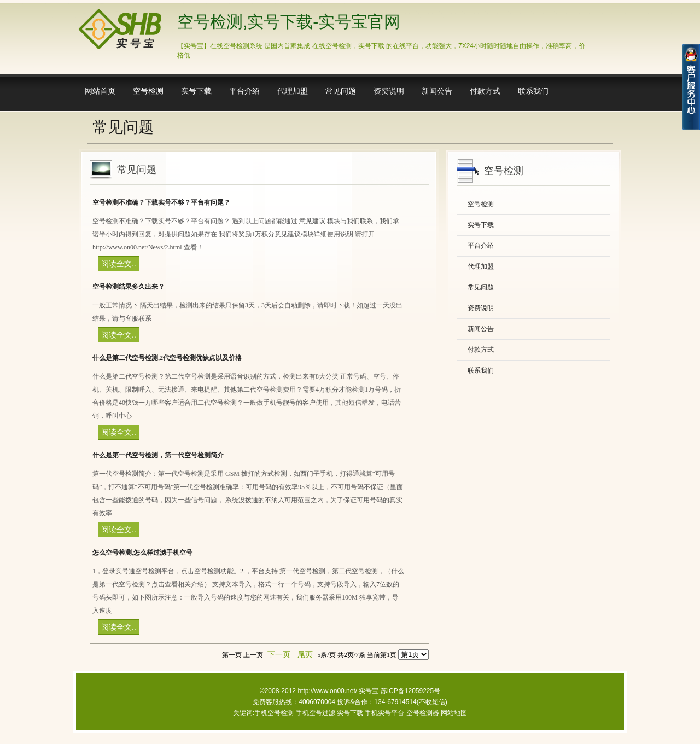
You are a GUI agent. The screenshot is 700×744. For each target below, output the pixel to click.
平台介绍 (244, 91)
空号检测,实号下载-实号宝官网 (289, 22)
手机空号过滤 (316, 713)
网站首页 (100, 91)
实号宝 (369, 691)
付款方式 (485, 91)
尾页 (305, 655)
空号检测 (148, 91)
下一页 (279, 655)
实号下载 (196, 91)
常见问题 (341, 91)
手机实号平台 (384, 713)
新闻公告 (437, 91)
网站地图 (454, 713)
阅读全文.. (119, 264)
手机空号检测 (274, 713)
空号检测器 (423, 713)
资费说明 (389, 91)
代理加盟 (293, 91)
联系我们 (533, 91)
